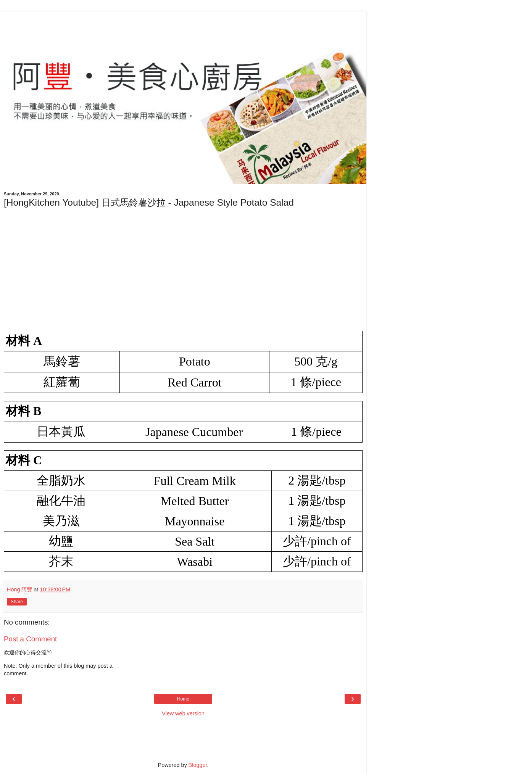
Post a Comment (30, 639)
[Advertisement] (183, 29)
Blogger (198, 765)
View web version (183, 713)
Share (17, 602)
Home (183, 699)
